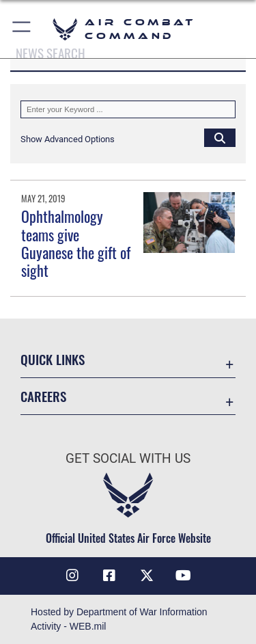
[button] (22, 29)
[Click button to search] (220, 137)
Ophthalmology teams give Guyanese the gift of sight (76, 243)
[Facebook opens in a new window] (109, 576)
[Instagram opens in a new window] (72, 576)
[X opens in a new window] (147, 576)
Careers (43, 396)
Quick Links (53, 359)
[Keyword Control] (128, 109)
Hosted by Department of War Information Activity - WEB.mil (119, 619)
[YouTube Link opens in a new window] (184, 576)
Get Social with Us (128, 458)
